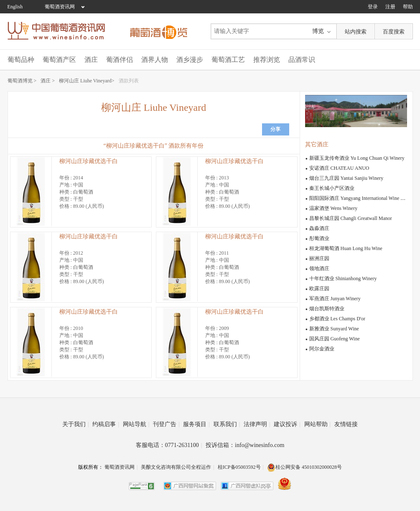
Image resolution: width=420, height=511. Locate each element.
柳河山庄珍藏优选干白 (89, 161)
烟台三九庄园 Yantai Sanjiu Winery (346, 178)
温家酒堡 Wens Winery (333, 208)
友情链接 (346, 424)
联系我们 (227, 424)
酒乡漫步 (190, 60)
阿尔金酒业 (322, 349)
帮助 (408, 7)
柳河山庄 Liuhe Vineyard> (87, 81)
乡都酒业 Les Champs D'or (337, 319)
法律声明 (257, 424)
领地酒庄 (319, 268)
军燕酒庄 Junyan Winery (335, 299)
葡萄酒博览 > (22, 81)
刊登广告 (166, 424)
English (15, 7)
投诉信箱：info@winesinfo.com (245, 445)
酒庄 (91, 60)
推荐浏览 (267, 60)
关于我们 (76, 424)
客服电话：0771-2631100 (169, 445)
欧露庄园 (319, 289)
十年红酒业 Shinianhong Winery (343, 278)
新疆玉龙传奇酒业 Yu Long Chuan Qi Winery (357, 158)
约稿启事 (106, 424)
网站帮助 (318, 424)
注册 (390, 7)
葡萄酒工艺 (228, 60)
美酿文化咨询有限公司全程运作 (176, 467)
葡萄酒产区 (59, 60)
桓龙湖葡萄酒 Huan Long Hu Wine (346, 248)
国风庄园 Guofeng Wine (335, 339)
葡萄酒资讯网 (60, 7)
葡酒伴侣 (120, 60)
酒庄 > (48, 81)
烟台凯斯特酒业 (327, 309)
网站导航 (136, 424)
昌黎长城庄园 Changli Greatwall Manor (351, 218)
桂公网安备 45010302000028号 (304, 467)
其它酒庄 (317, 144)
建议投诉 (287, 424)
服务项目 (196, 424)
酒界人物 (155, 60)
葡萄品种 (21, 60)
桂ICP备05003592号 (239, 467)
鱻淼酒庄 (319, 228)
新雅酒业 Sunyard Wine (334, 329)
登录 (373, 7)
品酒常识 (302, 60)
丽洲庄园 (319, 258)
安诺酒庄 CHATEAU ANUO (339, 168)
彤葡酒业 (319, 238)
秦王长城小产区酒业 (332, 188)
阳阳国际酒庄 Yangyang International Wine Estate (361, 198)
